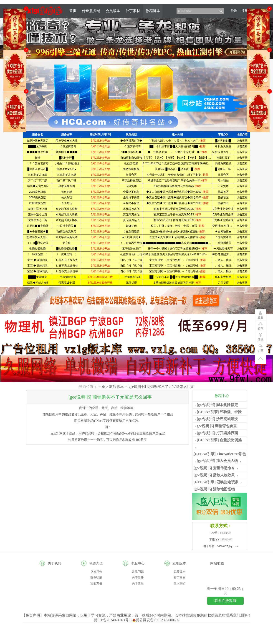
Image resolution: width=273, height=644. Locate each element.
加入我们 (179, 583)
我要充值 (96, 583)
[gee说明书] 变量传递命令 (214, 468)
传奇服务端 (91, 11)
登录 (234, 11)
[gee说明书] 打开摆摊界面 (217, 433)
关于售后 (138, 583)
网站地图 (217, 563)
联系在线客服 (225, 601)
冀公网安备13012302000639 (156, 620)
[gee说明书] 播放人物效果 (214, 475)
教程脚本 (153, 11)
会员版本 (113, 11)
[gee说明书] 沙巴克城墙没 (217, 419)
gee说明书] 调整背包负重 (217, 426)
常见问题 (138, 572)
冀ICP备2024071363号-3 (113, 620)
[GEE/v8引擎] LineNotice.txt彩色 (220, 454)
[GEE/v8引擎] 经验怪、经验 (219, 412)
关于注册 (138, 578)
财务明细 (96, 578)
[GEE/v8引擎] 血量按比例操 (219, 440)
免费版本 (179, 572)
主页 (102, 387)
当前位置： (88, 387)
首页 (73, 11)
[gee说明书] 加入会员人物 (217, 461)
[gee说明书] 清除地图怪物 (214, 489)
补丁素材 (133, 11)
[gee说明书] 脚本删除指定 (217, 405)
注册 (245, 11)
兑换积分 (96, 572)
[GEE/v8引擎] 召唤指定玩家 (216, 482)
